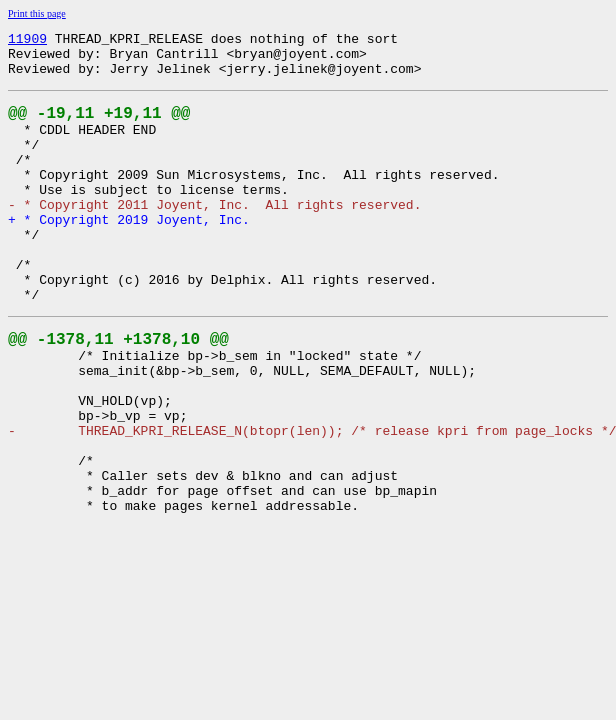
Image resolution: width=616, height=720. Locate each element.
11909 (27, 41)
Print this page (37, 13)
